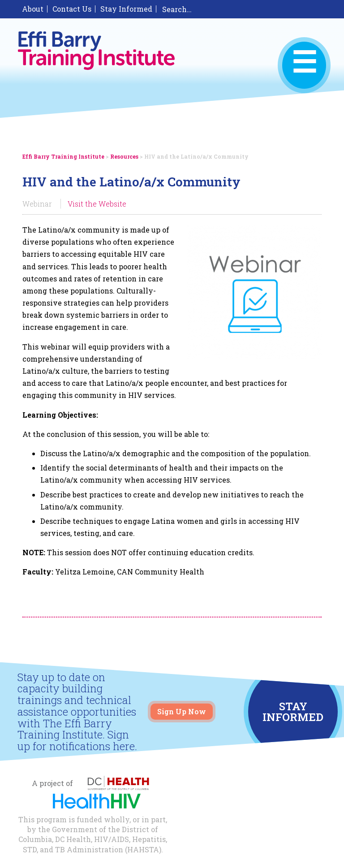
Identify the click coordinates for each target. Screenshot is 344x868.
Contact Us (72, 9)
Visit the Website (97, 204)
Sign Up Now (182, 711)
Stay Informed (126, 9)
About (33, 9)
